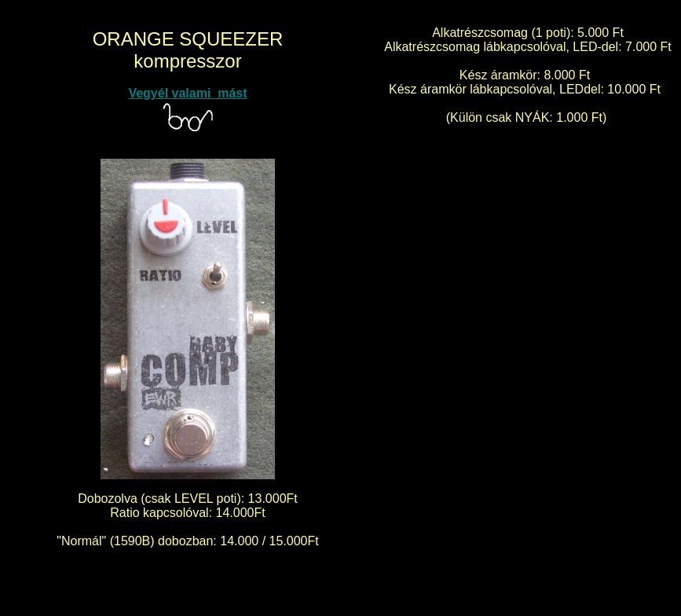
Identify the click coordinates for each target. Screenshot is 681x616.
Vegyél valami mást (187, 93)
